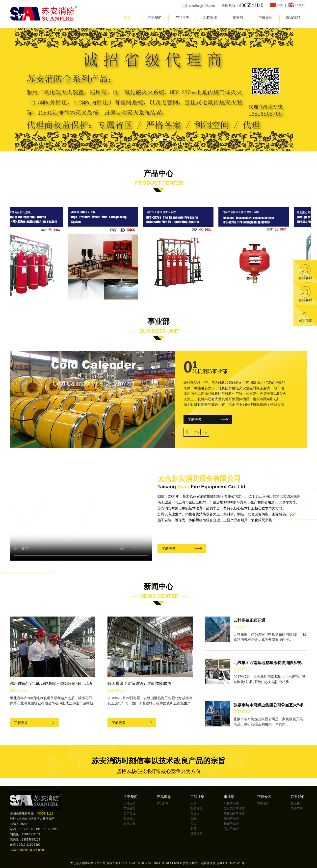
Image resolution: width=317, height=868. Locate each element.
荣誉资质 (130, 809)
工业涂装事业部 (234, 809)
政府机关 (196, 809)
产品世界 (182, 18)
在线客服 (305, 272)
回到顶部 (305, 317)
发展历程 (130, 823)
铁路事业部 (231, 823)
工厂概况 (130, 814)
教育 (193, 828)
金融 (193, 818)
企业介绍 (130, 804)
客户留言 (297, 809)
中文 (280, 5)
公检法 (195, 814)
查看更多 (196, 833)
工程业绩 (210, 18)
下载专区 (265, 18)
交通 (193, 804)
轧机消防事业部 (210, 371)
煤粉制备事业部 (234, 814)
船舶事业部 (231, 818)
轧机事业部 (231, 804)
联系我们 (293, 18)
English (300, 5)
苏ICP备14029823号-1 (232, 863)
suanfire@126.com (202, 6)
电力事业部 (231, 828)
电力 (193, 823)
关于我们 (155, 18)
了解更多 (195, 420)
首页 (127, 18)
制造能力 (130, 818)
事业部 (238, 18)
